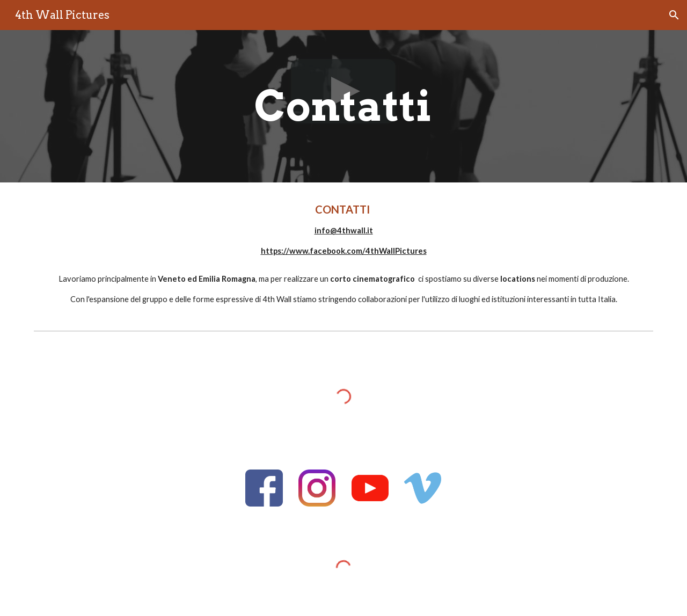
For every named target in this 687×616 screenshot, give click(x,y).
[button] (674, 15)
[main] (343, 106)
